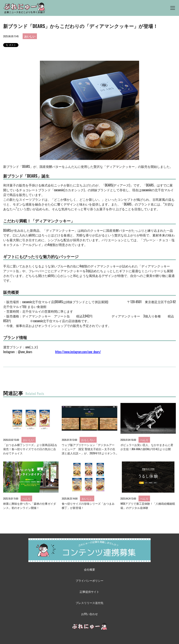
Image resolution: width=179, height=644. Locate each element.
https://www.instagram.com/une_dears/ (78, 352)
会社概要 (89, 569)
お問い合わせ (89, 614)
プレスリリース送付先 (89, 603)
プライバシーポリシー (89, 580)
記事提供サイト (89, 592)
